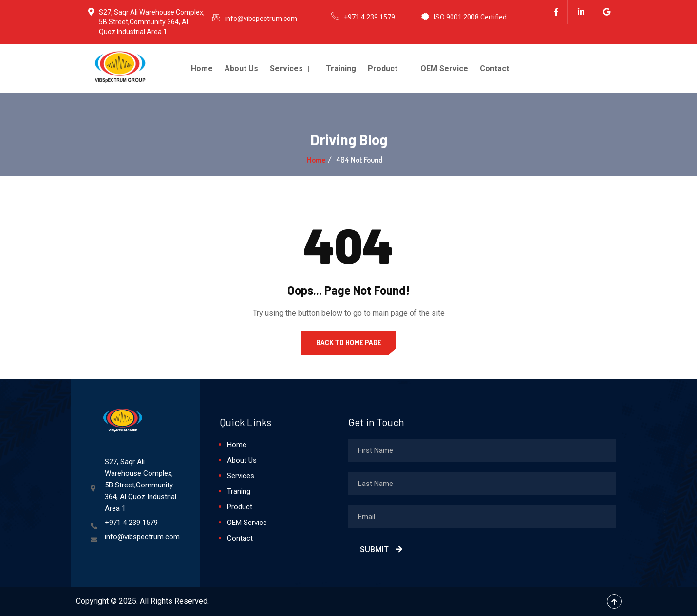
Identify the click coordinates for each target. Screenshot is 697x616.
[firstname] (482, 450)
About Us (241, 68)
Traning (239, 491)
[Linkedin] (582, 12)
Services (292, 68)
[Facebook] (556, 12)
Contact (494, 68)
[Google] (607, 12)
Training (341, 68)
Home (202, 68)
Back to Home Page (349, 343)
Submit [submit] (381, 550)
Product (388, 68)
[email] (482, 517)
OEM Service (444, 68)
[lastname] (482, 484)
